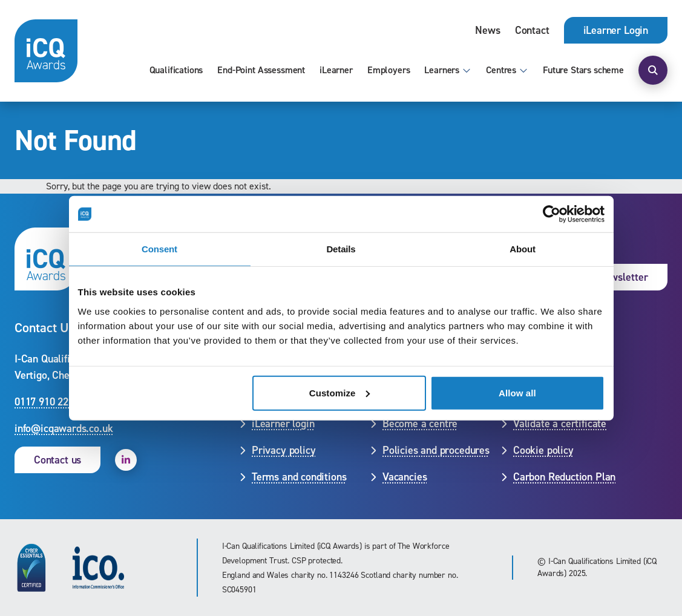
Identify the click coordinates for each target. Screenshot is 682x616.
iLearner (336, 70)
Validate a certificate (560, 424)
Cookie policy (543, 450)
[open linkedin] (126, 460)
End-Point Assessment (261, 70)
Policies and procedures (436, 450)
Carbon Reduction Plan (564, 477)
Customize (340, 392)
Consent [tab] (159, 249)
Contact (532, 30)
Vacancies (405, 477)
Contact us (57, 460)
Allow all (517, 392)
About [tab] (523, 249)
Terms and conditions (299, 477)
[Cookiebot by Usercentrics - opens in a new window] (552, 214)
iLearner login (283, 424)
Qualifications (176, 70)
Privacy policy (284, 450)
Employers (389, 70)
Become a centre (420, 424)
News (487, 30)
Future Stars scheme (583, 70)
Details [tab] (341, 249)
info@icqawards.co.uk (64, 428)
